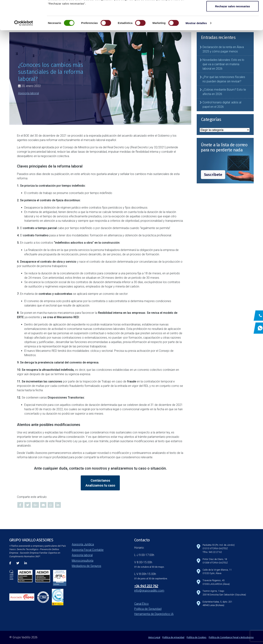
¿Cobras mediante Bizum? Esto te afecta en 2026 (224, 92)
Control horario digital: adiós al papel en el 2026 (222, 105)
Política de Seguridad (148, 609)
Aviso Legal (154, 637)
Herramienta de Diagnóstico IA (154, 614)
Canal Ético (141, 604)
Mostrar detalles (196, 50)
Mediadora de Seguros (86, 566)
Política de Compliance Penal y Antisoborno (231, 637)
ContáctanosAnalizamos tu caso (100, 483)
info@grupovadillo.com (149, 591)
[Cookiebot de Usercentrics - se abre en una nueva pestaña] (24, 50)
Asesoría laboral (28, 93)
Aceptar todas (232, 10)
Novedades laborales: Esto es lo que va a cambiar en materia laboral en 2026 (223, 64)
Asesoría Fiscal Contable (88, 550)
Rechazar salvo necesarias (233, 34)
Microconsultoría (83, 561)
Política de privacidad (173, 637)
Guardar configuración (232, 22)
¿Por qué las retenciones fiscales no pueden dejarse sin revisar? (224, 79)
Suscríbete (213, 175)
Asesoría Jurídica (83, 544)
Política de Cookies (197, 637)
